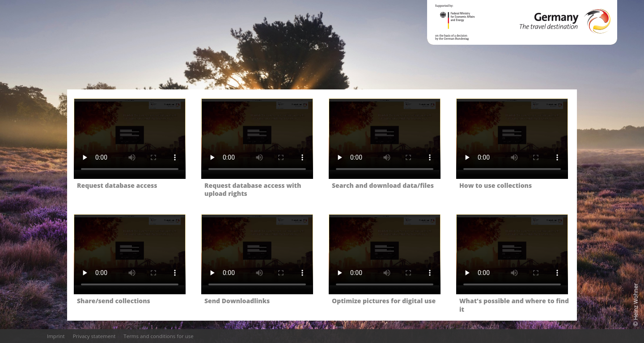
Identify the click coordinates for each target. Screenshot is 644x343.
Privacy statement (94, 336)
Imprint (56, 336)
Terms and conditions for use (158, 336)
